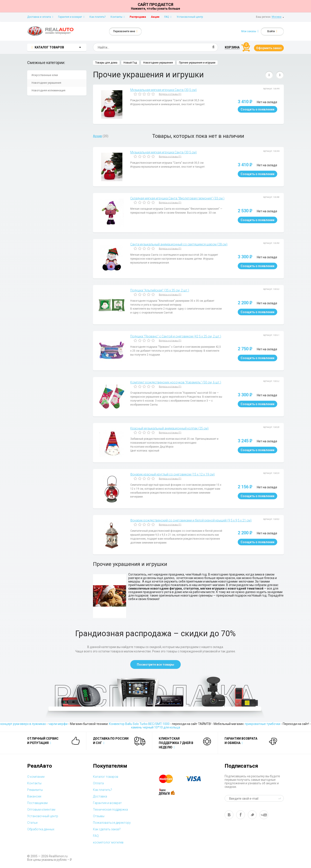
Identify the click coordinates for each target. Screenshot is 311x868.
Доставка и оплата (40, 17)
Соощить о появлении (257, 109)
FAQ (168, 17)
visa (197, 779)
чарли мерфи (58, 724)
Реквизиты (35, 790)
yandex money (170, 792)
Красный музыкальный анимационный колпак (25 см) (169, 428)
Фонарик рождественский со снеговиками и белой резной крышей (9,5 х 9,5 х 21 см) (191, 520)
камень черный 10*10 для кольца (156, 727)
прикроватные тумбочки (263, 724)
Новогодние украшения (46, 83)
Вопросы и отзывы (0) (170, 94)
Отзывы (99, 816)
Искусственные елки (45, 75)
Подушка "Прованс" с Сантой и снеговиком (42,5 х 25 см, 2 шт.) (176, 336)
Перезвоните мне (125, 31)
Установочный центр (190, 17)
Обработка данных (41, 829)
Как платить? (97, 17)
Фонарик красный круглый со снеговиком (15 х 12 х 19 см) (172, 474)
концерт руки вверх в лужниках (23, 724)
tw (252, 815)
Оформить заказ (269, 48)
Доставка (100, 796)
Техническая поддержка (110, 810)
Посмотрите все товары (155, 664)
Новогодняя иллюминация (48, 90)
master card (170, 779)
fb (241, 815)
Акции (155, 17)
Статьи (32, 823)
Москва (277, 17)
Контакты (118, 17)
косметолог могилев (108, 842)
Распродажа (138, 17)
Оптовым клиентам (41, 810)
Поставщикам (37, 803)
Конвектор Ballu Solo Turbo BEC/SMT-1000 (139, 724)
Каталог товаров (106, 777)
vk (229, 815)
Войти (272, 31)
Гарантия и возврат (71, 17)
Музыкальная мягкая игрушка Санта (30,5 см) (164, 90)
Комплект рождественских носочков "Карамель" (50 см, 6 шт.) (176, 382)
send (280, 798)
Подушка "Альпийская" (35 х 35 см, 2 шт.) (160, 290)
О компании (36, 777)
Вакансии (34, 796)
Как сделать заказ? (107, 829)
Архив (97, 136)
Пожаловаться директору (112, 823)
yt (264, 815)
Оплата (98, 783)
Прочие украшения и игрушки (197, 63)
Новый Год (130, 63)
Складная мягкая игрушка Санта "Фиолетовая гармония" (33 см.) (177, 198)
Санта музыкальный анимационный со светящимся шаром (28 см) (179, 244)
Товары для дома (106, 63)
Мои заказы (250, 31)
